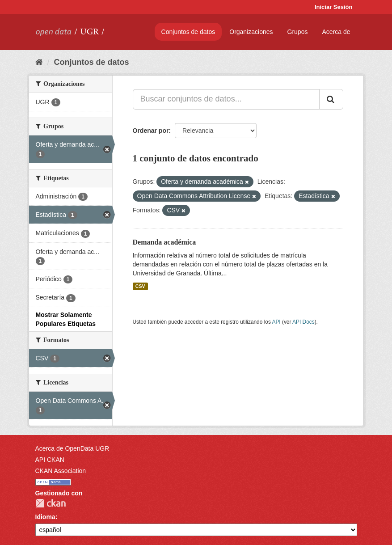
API (276, 322)
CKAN (51, 503)
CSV (140, 286)
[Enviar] (331, 99)
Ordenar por (151, 131)
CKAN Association (61, 471)
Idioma (45, 517)
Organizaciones (251, 32)
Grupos (298, 32)
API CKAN (50, 460)
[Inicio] (39, 62)
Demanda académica (164, 242)
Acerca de (336, 32)
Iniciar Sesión (334, 7)
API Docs (303, 322)
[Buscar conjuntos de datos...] (226, 99)
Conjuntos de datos (188, 32)
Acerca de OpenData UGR (72, 448)
